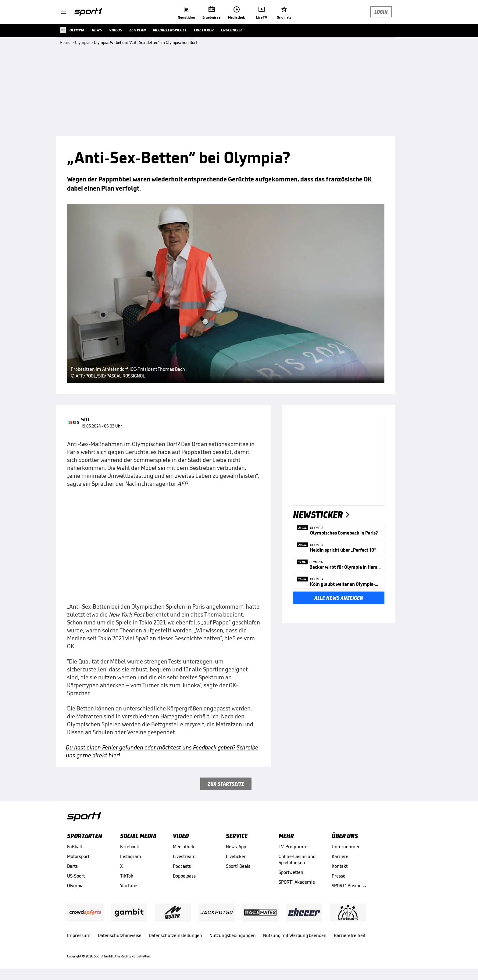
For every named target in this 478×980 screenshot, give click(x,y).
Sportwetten (291, 872)
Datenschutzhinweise (120, 935)
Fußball (75, 847)
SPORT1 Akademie (297, 882)
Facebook (130, 847)
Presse (339, 876)
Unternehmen (346, 847)
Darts (72, 866)
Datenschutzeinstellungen (175, 935)
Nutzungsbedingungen (233, 935)
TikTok (127, 876)
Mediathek (184, 847)
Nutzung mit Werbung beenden (295, 935)
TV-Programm (293, 847)
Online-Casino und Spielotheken (297, 859)
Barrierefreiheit (350, 935)
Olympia (75, 886)
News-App (236, 847)
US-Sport (76, 876)
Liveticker (236, 856)
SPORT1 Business (349, 886)
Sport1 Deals (238, 866)
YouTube (129, 886)
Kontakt (340, 866)
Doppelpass (184, 876)
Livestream (184, 856)
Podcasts (182, 866)
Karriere (340, 856)
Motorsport (78, 856)
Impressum (79, 935)
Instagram (131, 856)
